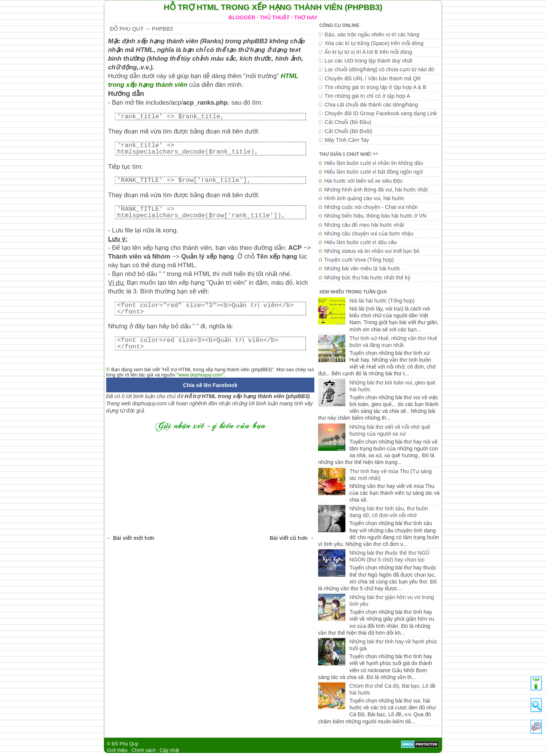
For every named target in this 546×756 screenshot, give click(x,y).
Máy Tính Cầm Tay (347, 140)
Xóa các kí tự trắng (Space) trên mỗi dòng (374, 43)
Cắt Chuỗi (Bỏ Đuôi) (348, 131)
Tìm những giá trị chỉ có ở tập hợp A (367, 96)
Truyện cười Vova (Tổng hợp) (359, 260)
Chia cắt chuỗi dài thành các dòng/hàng (371, 105)
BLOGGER (242, 17)
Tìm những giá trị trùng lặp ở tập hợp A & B (376, 87)
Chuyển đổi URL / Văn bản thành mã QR (373, 78)
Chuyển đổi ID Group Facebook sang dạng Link (381, 113)
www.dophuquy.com (200, 375)
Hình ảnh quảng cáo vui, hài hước (364, 198)
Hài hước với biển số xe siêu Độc (363, 181)
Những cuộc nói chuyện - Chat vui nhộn (371, 207)
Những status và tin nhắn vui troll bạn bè (372, 251)
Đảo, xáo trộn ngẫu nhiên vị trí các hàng (372, 35)
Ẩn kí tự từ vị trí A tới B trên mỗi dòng (368, 52)
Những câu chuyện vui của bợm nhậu (369, 234)
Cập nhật (169, 750)
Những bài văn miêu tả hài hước (362, 268)
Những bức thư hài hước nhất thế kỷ (367, 278)
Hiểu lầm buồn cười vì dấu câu (361, 242)
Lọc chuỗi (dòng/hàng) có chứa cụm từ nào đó (379, 69)
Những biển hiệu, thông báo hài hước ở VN (375, 216)
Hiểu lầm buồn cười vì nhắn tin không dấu (374, 163)
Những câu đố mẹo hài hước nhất (364, 225)
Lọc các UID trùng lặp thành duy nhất (369, 61)
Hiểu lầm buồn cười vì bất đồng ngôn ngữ (373, 172)
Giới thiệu (117, 750)
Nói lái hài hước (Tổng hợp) (382, 301)
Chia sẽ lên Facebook (210, 385)
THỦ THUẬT (275, 17)
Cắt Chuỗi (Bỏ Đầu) (348, 122)
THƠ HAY (306, 17)
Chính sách (144, 750)
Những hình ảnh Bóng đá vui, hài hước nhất (376, 190)
